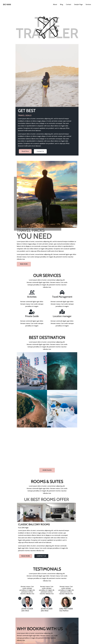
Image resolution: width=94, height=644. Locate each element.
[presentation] (19, 396)
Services (88, 4)
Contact (69, 4)
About (55, 4)
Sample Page (78, 4)
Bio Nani (7, 4)
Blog (61, 4)
